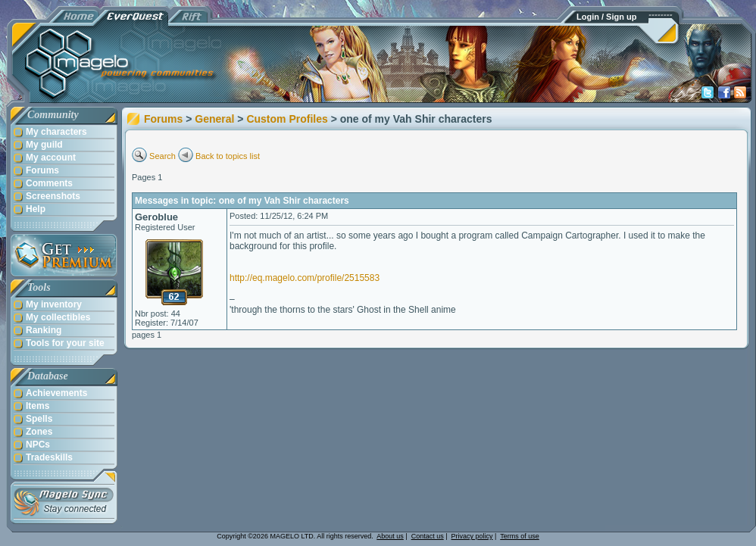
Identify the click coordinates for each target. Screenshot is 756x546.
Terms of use (520, 536)
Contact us (428, 536)
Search (162, 156)
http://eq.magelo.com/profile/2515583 (305, 278)
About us (390, 536)
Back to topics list (228, 156)
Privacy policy (472, 536)
